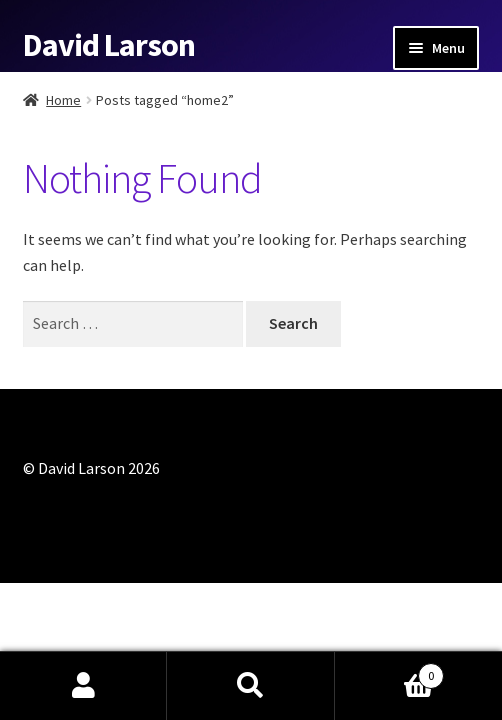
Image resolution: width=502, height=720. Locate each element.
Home (63, 100)
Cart (390, 671)
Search (250, 686)
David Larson (109, 45)
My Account (83, 686)
